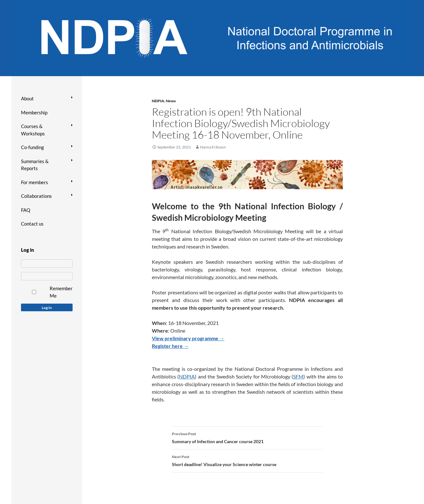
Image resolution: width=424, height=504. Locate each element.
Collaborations (36, 196)
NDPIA (158, 101)
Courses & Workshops (33, 130)
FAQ (26, 210)
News (171, 101)
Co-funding (32, 147)
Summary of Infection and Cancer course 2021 (247, 437)
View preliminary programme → (188, 338)
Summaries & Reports (35, 165)
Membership (34, 112)
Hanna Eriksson (213, 147)
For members (35, 182)
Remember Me (61, 292)
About (27, 98)
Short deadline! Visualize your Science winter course (247, 460)
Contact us (32, 224)
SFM (298, 376)
